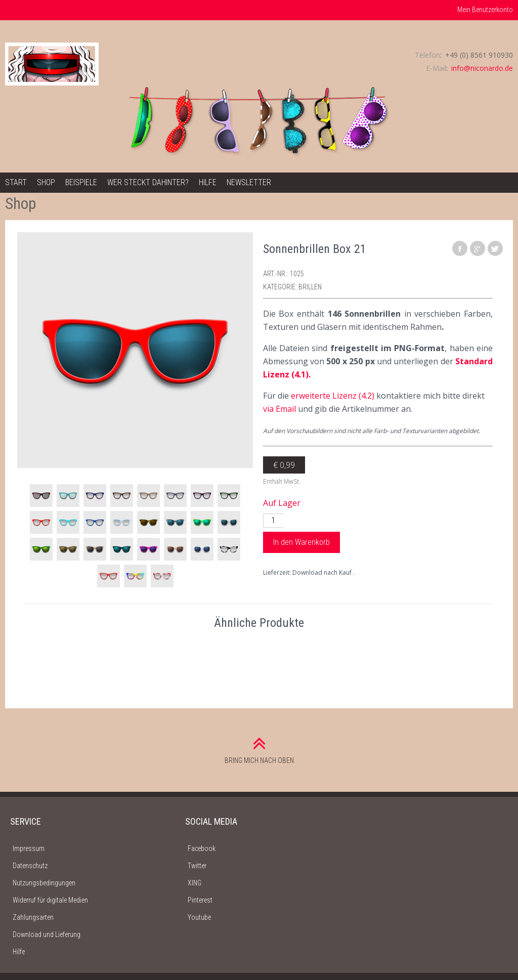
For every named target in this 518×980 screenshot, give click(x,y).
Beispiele (81, 182)
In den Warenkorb (301, 542)
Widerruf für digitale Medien (50, 900)
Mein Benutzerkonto (485, 10)
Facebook (202, 848)
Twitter (197, 866)
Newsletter (249, 182)
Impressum (29, 848)
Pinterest (200, 900)
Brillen (310, 287)
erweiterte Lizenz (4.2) (333, 396)
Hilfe (208, 182)
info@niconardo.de (482, 68)
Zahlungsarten (33, 917)
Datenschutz (30, 866)
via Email (279, 409)
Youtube (199, 917)
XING (195, 883)
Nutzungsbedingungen (44, 883)
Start (16, 182)
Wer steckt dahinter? (148, 182)
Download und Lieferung (47, 934)
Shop (46, 182)
